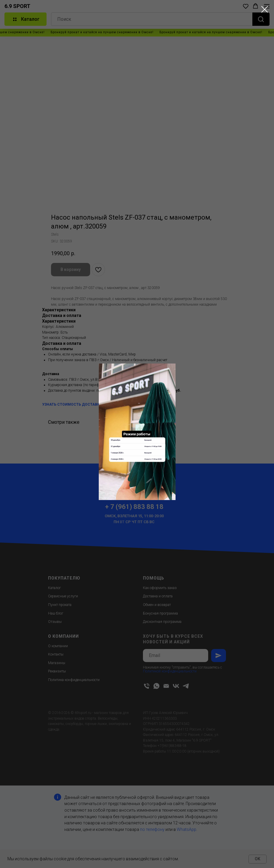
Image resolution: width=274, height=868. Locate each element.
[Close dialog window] (265, 9)
